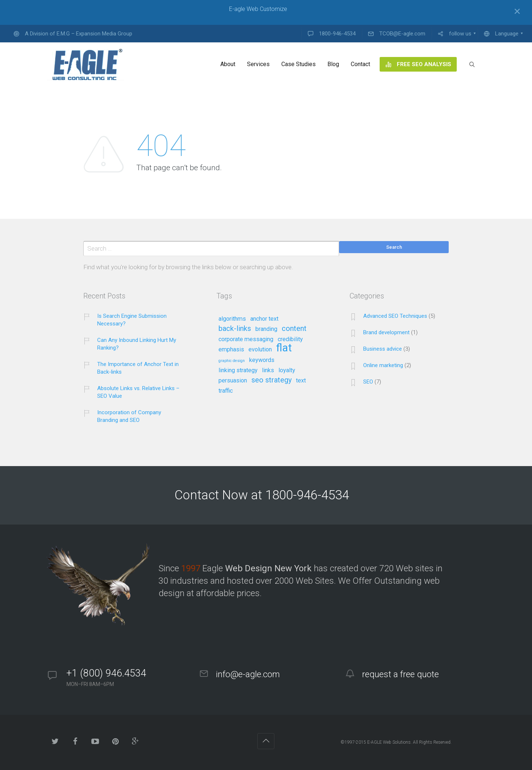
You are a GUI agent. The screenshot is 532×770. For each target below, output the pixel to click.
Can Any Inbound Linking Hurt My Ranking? (137, 344)
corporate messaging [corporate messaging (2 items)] (246, 339)
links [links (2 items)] (268, 370)
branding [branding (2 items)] (266, 329)
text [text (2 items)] (301, 381)
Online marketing (383, 365)
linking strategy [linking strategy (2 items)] (238, 370)
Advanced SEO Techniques (395, 316)
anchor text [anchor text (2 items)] (264, 319)
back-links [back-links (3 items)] (235, 329)
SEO (368, 382)
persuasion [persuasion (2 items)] (233, 381)
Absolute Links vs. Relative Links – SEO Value (138, 392)
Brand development (386, 332)
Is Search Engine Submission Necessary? (132, 320)
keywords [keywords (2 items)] (262, 360)
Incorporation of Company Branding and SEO (129, 416)
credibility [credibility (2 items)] (290, 339)
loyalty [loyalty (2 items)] (287, 370)
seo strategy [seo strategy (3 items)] (271, 380)
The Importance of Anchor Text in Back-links (138, 368)
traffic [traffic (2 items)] (226, 391)
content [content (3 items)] (294, 329)
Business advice (383, 349)
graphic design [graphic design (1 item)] (232, 361)
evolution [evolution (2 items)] (260, 350)
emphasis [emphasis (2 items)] (231, 350)
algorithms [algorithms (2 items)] (232, 319)
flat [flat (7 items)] (284, 348)
